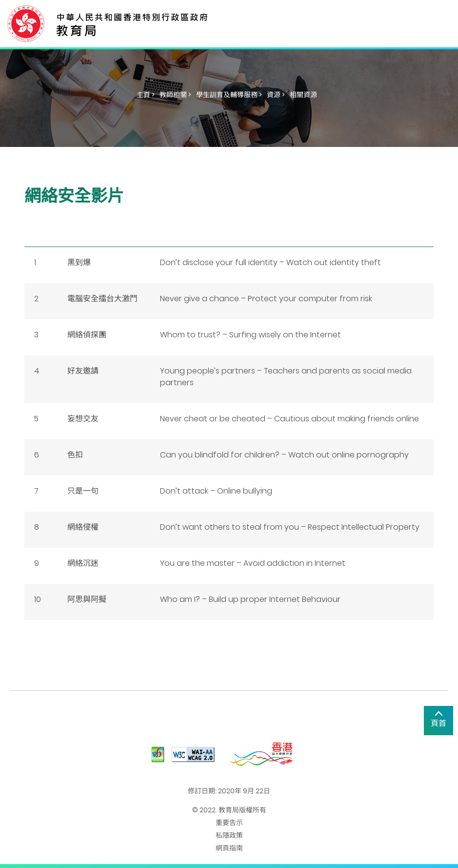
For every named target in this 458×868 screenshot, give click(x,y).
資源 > (276, 95)
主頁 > (146, 95)
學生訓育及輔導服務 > (229, 95)
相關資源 (303, 95)
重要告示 (229, 823)
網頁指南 (229, 848)
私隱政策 (229, 835)
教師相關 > (175, 95)
